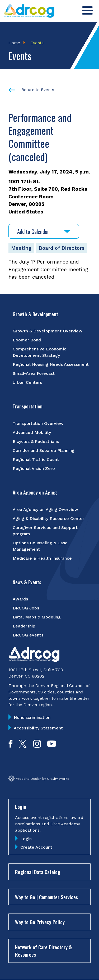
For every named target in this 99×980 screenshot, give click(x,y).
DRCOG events (28, 635)
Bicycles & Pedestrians (36, 441)
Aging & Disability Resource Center (48, 518)
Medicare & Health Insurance (42, 558)
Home (14, 43)
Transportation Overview (38, 423)
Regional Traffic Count (36, 459)
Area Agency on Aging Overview (45, 509)
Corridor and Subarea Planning (44, 450)
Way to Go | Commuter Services (46, 897)
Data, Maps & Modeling (37, 617)
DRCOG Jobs (26, 608)
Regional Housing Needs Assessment (51, 364)
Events (37, 43)
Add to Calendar (44, 231)
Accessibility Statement (38, 728)
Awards (20, 599)
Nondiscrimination (32, 717)
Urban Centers (27, 382)
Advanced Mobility (32, 432)
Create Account (36, 847)
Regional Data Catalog (38, 872)
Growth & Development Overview (48, 331)
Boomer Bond (27, 340)
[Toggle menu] (87, 10)
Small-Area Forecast (34, 373)
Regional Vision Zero (34, 468)
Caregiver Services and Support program (45, 531)
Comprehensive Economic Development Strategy (39, 352)
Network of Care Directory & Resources (43, 951)
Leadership (24, 626)
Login (26, 839)
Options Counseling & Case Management (40, 546)
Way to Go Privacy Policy (40, 922)
